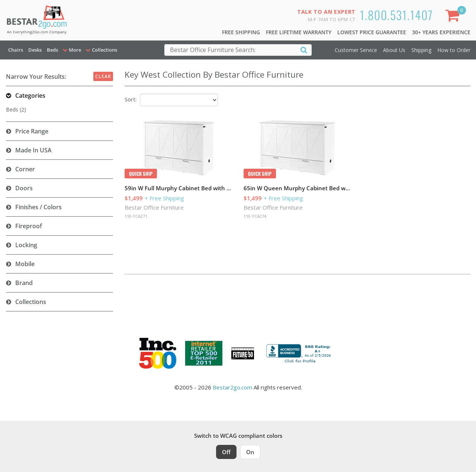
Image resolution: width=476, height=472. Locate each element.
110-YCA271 (136, 216)
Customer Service (356, 50)
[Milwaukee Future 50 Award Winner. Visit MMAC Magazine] (243, 353)
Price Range (32, 131)
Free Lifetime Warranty (299, 32)
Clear (103, 76)
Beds (52, 50)
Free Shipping (241, 32)
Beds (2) (16, 109)
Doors (24, 188)
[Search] (304, 50)
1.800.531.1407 (397, 15)
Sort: (131, 99)
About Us (394, 50)
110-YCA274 (255, 216)
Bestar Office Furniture (154, 207)
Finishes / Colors (38, 207)
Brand (24, 283)
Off (226, 452)
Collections (31, 302)
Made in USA (33, 150)
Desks (35, 50)
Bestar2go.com (232, 387)
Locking (26, 245)
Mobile (25, 264)
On (250, 452)
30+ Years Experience (441, 32)
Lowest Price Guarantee (372, 32)
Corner (25, 169)
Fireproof (29, 226)
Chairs (16, 50)
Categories (30, 96)
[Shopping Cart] (454, 17)
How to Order (454, 50)
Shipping (421, 50)
